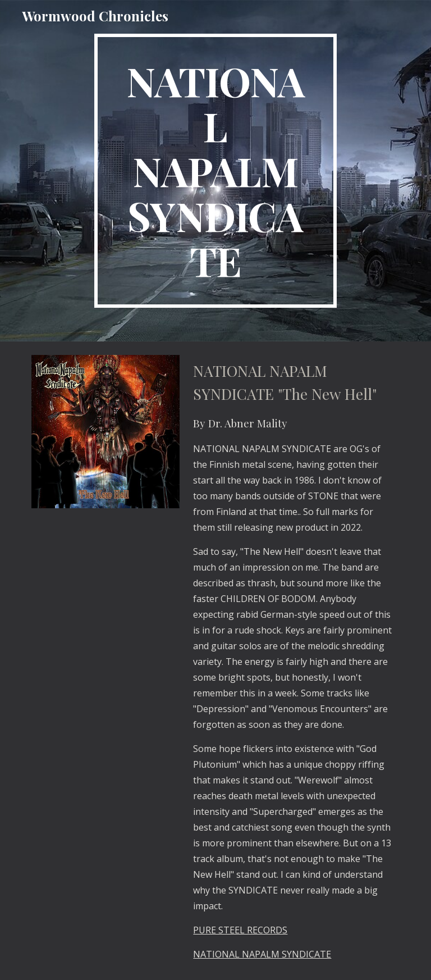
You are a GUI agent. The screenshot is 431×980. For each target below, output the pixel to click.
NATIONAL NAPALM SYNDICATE (262, 954)
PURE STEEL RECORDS (240, 930)
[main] (215, 171)
